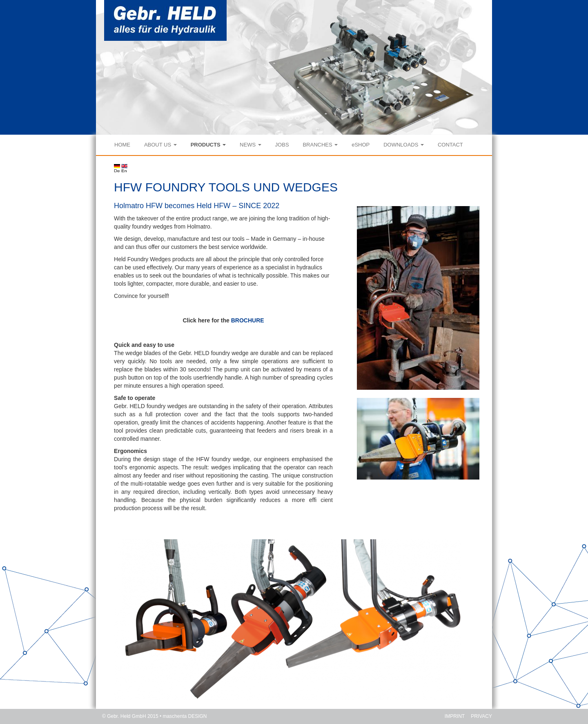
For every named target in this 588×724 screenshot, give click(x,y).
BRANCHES (320, 145)
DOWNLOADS (404, 145)
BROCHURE (248, 320)
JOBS (282, 145)
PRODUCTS (208, 145)
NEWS (251, 145)
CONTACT (450, 145)
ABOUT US (160, 145)
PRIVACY (481, 716)
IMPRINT (455, 716)
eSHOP (361, 145)
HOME (122, 145)
